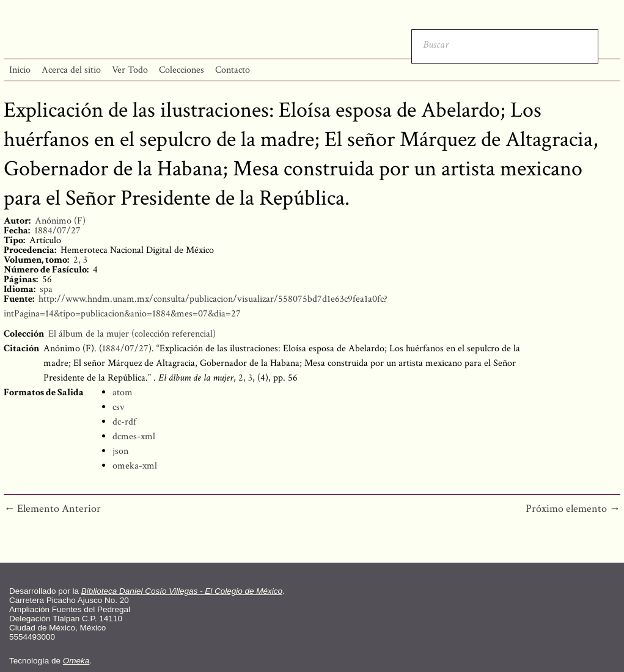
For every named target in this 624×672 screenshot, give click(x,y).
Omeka (76, 661)
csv (119, 407)
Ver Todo (130, 70)
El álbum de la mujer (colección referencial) (132, 334)
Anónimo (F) (60, 221)
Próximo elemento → (573, 509)
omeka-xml (135, 466)
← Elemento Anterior (52, 509)
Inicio (20, 70)
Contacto (233, 70)
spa (46, 289)
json (120, 451)
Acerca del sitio (71, 70)
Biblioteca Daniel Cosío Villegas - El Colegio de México (182, 591)
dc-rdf (124, 422)
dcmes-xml (134, 436)
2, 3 (80, 260)
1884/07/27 (57, 231)
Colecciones (182, 70)
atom (123, 393)
